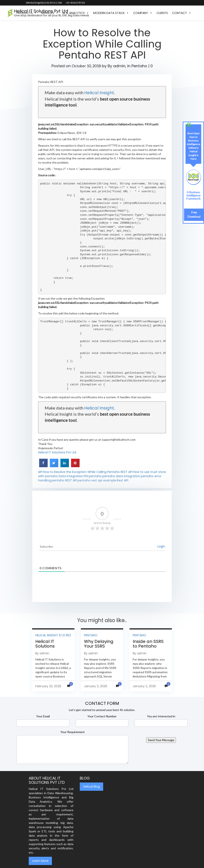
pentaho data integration (121, 476)
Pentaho (139, 66)
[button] (195, 13)
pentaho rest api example (97, 480)
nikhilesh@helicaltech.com (44, 3)
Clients (162, 13)
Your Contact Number (102, 716)
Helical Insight (99, 93)
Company (143, 13)
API (40, 472)
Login (161, 546)
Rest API (123, 480)
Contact (182, 13)
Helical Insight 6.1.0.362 (53, 635)
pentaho (95, 476)
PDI (86, 476)
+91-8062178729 (75, 3)
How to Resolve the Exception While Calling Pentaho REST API (88, 472)
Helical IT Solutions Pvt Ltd (57, 452)
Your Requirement (73, 732)
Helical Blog (91, 787)
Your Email (43, 716)
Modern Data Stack (111, 13)
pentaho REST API (64, 480)
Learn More (40, 861)
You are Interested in (161, 716)
